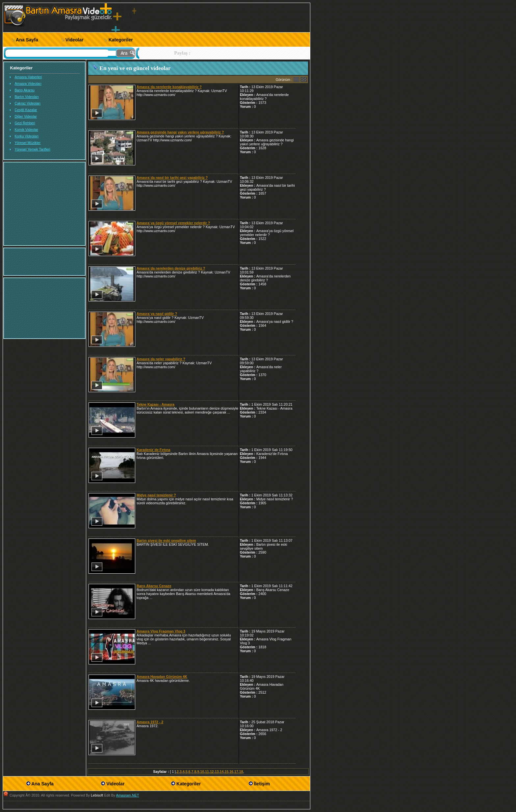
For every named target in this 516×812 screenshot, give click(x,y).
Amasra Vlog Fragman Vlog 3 (161, 631)
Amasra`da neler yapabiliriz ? (161, 359)
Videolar (75, 40)
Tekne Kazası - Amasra (155, 404)
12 (212, 772)
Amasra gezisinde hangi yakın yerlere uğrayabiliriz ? (180, 132)
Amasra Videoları (28, 84)
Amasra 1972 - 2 (150, 722)
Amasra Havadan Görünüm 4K (162, 677)
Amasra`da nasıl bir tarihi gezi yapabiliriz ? (172, 178)
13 (217, 772)
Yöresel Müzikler (28, 143)
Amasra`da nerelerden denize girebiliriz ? (171, 268)
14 (222, 772)
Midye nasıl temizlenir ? (156, 495)
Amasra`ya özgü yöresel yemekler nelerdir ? (173, 223)
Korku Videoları (27, 136)
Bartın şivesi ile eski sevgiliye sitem (166, 540)
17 (236, 772)
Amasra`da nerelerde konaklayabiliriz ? (169, 87)
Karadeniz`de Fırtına (153, 450)
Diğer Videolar (26, 116)
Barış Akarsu (25, 90)
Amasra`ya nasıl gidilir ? (157, 314)
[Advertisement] (362, 101)
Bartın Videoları (27, 97)
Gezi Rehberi (25, 123)
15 (226, 772)
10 (202, 772)
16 (231, 772)
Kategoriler (121, 40)
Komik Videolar (26, 130)
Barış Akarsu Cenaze (154, 586)
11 (207, 772)
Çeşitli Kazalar (26, 110)
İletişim (262, 784)
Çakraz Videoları (28, 103)
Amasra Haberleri (28, 77)
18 (241, 772)
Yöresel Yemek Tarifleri (33, 149)
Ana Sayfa (27, 40)
